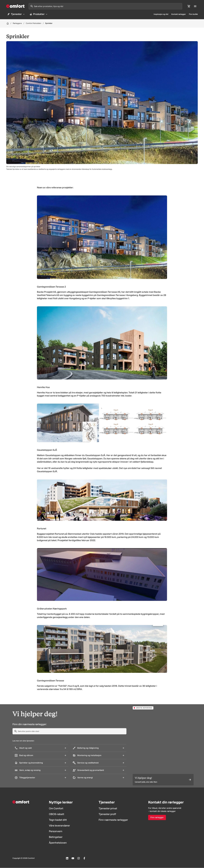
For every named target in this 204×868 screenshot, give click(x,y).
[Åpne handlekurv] (189, 6)
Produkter (39, 14)
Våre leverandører (59, 826)
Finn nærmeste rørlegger (113, 820)
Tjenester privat (108, 809)
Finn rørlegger (157, 818)
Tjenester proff (107, 814)
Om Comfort (56, 809)
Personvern (56, 832)
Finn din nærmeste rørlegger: (30, 725)
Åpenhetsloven (58, 843)
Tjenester (16, 14)
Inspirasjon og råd (161, 14)
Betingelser (56, 837)
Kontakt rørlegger (179, 14)
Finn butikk (193, 14)
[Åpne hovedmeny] (195, 6)
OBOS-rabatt (57, 814)
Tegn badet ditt (58, 820)
